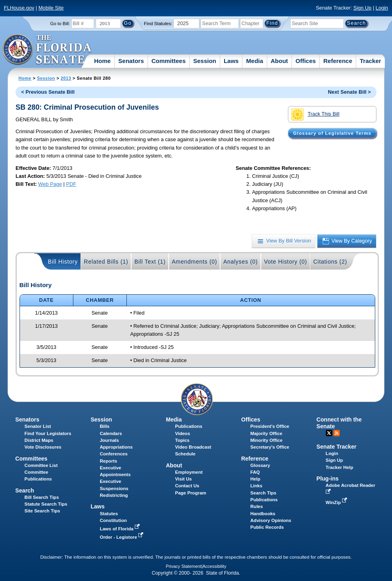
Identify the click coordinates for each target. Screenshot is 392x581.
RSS (337, 433)
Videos (183, 433)
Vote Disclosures (43, 447)
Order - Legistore (122, 537)
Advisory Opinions (271, 520)
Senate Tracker (337, 447)
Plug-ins (328, 479)
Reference (338, 61)
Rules (257, 506)
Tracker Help (340, 467)
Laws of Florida (120, 529)
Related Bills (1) (106, 262)
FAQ (255, 472)
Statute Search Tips (46, 504)
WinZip (337, 502)
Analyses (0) (241, 262)
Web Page (50, 184)
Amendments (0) (195, 262)
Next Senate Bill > (349, 92)
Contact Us (187, 486)
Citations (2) (330, 262)
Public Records (267, 527)
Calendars (111, 433)
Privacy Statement (184, 566)
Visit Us (183, 479)
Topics (182, 440)
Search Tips (263, 493)
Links (256, 486)
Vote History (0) (286, 262)
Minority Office (267, 440)
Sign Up (362, 8)
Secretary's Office (270, 447)
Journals (109, 440)
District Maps (39, 440)
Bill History (63, 262)
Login (382, 8)
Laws (231, 61)
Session (205, 61)
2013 (66, 78)
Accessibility (215, 566)
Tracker (370, 61)
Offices (306, 61)
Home (102, 61)
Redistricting (114, 495)
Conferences (114, 454)
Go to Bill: (60, 24)
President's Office (270, 426)
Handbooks (263, 514)
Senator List (38, 426)
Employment (189, 472)
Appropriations (116, 447)
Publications (189, 426)
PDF (71, 184)
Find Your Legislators (48, 433)
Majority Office (266, 433)
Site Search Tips (42, 511)
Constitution (113, 520)
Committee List (41, 465)
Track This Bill (315, 114)
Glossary (260, 465)
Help (255, 479)
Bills (104, 426)
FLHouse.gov (19, 8)
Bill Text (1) (150, 262)
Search (25, 490)
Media (255, 61)
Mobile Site (51, 8)
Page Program (191, 493)
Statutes (109, 514)
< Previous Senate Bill (48, 92)
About (279, 61)
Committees (169, 61)
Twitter (329, 433)
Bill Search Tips (41, 497)
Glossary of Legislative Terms (332, 133)
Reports (108, 461)
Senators (131, 61)
